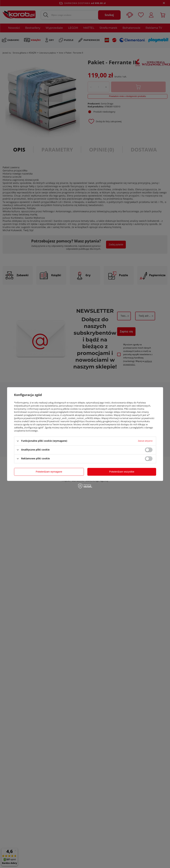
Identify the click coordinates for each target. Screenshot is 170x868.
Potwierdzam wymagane (49, 472)
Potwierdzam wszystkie (122, 472)
